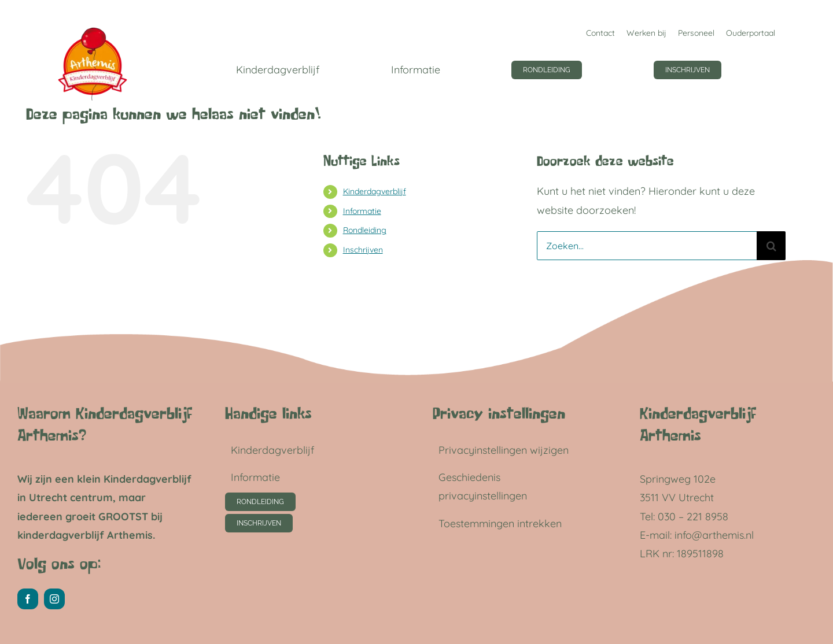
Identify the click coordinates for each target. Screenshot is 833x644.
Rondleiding (365, 230)
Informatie (362, 211)
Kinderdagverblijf (375, 191)
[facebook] (28, 599)
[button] (512, 450)
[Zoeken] (771, 246)
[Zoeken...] (647, 246)
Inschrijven (363, 250)
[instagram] (54, 599)
